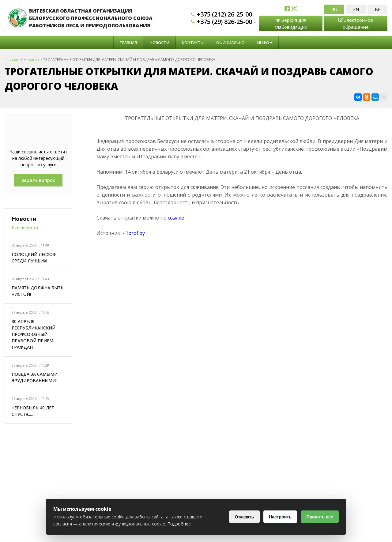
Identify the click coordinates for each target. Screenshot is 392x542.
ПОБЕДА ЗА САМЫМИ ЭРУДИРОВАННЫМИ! (35, 377)
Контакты (193, 43)
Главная (128, 43)
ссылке (176, 218)
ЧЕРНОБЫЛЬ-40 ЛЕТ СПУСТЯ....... (33, 411)
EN (356, 9)
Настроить (280, 517)
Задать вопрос (38, 180)
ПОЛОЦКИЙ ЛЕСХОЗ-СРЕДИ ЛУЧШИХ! (34, 258)
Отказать (244, 517)
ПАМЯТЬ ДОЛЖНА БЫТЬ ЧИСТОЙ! (38, 291)
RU (334, 9)
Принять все (320, 517)
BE (378, 9)
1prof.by (135, 233)
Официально (230, 43)
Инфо (265, 43)
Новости (159, 43)
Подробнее (179, 524)
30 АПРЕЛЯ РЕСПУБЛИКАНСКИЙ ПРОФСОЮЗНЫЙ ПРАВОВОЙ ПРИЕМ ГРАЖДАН (34, 334)
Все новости (25, 227)
